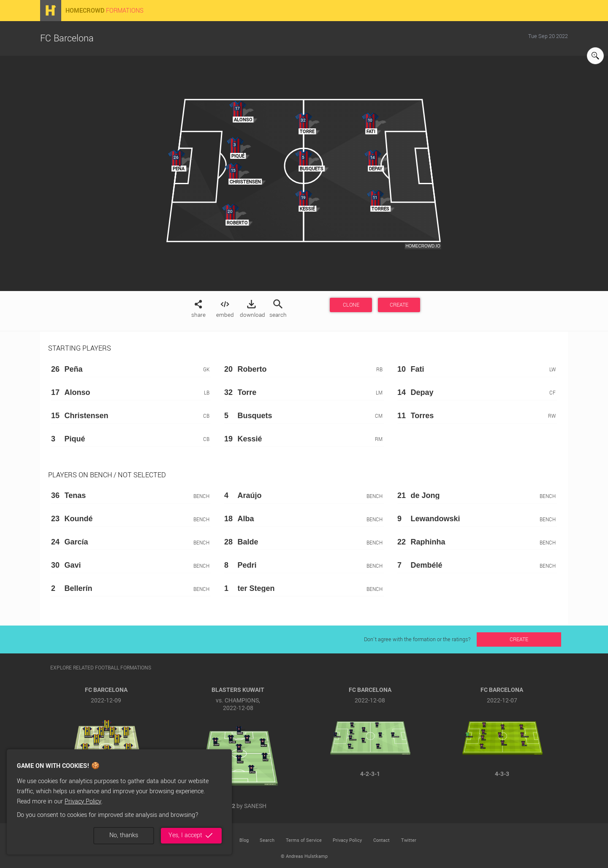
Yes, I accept (191, 835)
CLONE (351, 305)
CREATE (399, 305)
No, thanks (124, 835)
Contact (381, 840)
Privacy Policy (83, 801)
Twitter (409, 840)
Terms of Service (304, 840)
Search (267, 840)
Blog (244, 840)
